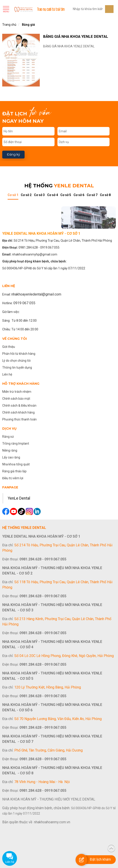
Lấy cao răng (11, 457)
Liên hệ (7, 374)
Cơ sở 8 (105, 195)
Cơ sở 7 (92, 195)
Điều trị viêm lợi (13, 478)
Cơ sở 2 (26, 195)
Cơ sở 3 (39, 195)
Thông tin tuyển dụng (17, 367)
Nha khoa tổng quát (16, 464)
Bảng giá (28, 25)
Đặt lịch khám (100, 859)
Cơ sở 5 (66, 195)
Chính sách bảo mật (16, 399)
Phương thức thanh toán (19, 419)
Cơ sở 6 (79, 195)
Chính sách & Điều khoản (19, 405)
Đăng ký (14, 154)
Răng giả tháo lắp (14, 471)
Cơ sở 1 (13, 195)
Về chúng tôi (15, 339)
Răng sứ (8, 437)
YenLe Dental (19, 498)
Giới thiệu (9, 347)
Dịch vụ (9, 429)
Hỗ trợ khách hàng (21, 384)
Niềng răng (10, 450)
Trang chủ (9, 25)
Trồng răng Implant (16, 444)
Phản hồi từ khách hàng (19, 354)
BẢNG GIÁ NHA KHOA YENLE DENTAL (76, 36)
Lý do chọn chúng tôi (16, 361)
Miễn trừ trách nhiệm (17, 392)
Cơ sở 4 (53, 195)
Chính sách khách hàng (18, 412)
